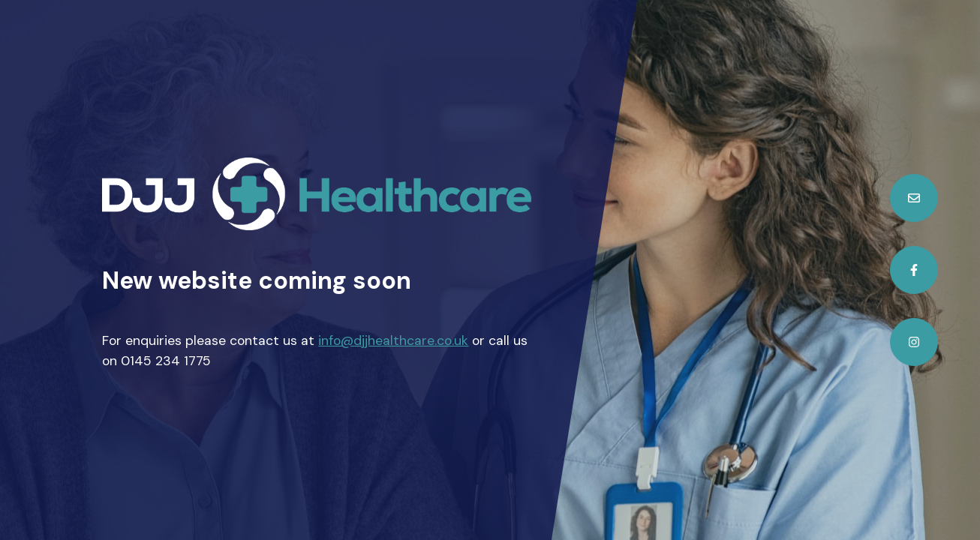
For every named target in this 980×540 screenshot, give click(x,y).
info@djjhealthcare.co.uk (393, 340)
